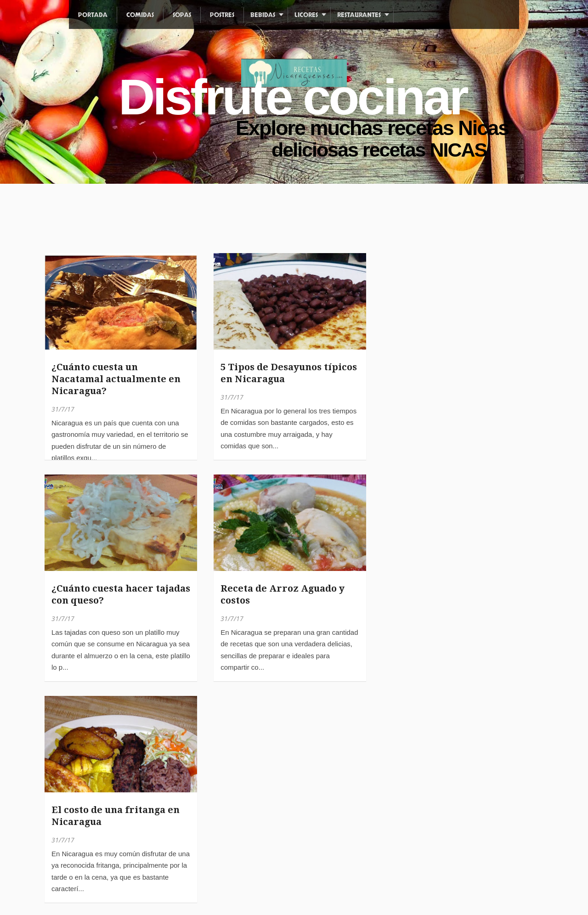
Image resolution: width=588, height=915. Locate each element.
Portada (93, 15)
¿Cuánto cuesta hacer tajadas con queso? (121, 594)
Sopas (182, 15)
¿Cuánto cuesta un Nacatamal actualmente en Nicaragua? (116, 379)
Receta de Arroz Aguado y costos (283, 594)
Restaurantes (359, 15)
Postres (222, 15)
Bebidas (263, 15)
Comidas (140, 15)
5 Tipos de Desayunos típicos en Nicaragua (289, 373)
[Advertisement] (211, 225)
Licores (306, 15)
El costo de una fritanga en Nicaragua (116, 816)
